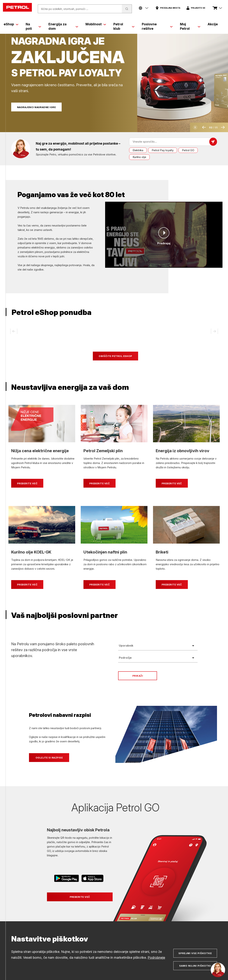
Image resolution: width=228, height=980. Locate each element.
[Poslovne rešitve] (171, 26)
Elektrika (138, 150)
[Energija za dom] (77, 26)
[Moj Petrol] (199, 26)
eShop (9, 24)
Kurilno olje (139, 157)
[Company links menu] (144, 8)
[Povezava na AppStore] (92, 879)
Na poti (29, 26)
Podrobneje (156, 958)
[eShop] (17, 24)
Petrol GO (188, 150)
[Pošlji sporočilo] (213, 142)
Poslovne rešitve (149, 26)
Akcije (213, 24)
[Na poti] (40, 26)
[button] (195, 127)
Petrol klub (118, 26)
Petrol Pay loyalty (163, 150)
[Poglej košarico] (215, 8)
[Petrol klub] (133, 26)
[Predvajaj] (164, 233)
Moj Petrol (185, 26)
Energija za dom (58, 26)
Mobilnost (94, 24)
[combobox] (158, 646)
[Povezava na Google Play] (67, 879)
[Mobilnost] (105, 24)
